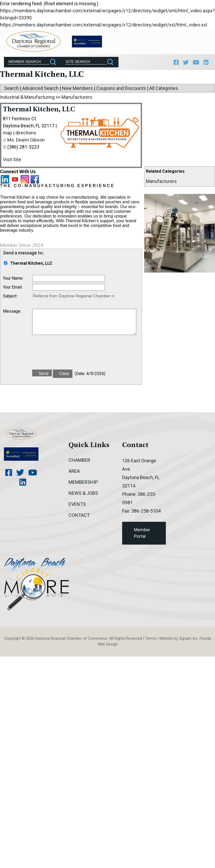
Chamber (79, 460)
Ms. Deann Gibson (26, 140)
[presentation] (72, 354)
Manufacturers (161, 181)
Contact (79, 515)
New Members (77, 88)
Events (77, 504)
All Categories (164, 88)
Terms (151, 638)
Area (74, 471)
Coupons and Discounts (121, 88)
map (7, 133)
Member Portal (142, 533)
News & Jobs (83, 493)
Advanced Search (40, 88)
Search (12, 88)
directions (26, 133)
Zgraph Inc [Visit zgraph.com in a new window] (188, 638)
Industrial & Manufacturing (27, 97)
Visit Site (12, 159)
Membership (83, 482)
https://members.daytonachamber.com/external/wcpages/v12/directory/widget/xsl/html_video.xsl (104, 25)
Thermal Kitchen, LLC (39, 110)
